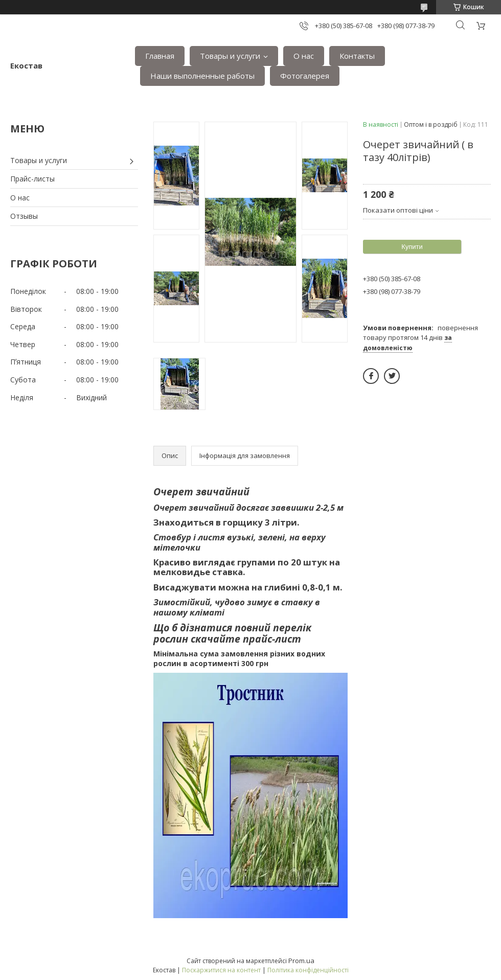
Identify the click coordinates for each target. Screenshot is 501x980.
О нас (304, 56)
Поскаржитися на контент (221, 970)
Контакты (357, 56)
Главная (160, 56)
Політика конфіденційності (308, 970)
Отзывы (24, 216)
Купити (412, 247)
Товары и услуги (230, 56)
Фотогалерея (305, 76)
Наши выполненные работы (202, 76)
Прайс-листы (32, 179)
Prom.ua (301, 961)
